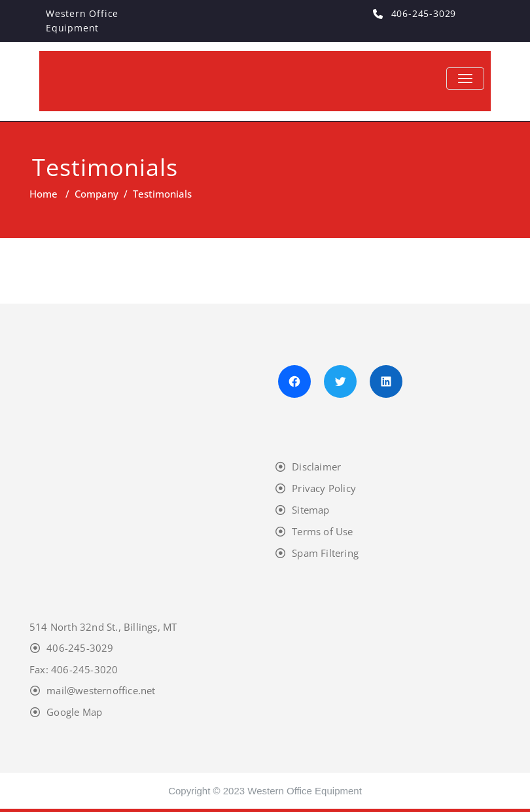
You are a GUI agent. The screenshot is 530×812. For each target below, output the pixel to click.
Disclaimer (316, 467)
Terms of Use (322, 531)
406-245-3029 (80, 648)
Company (97, 194)
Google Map (74, 712)
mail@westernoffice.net (101, 690)
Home (44, 194)
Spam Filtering (325, 553)
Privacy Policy (324, 488)
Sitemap (310, 510)
